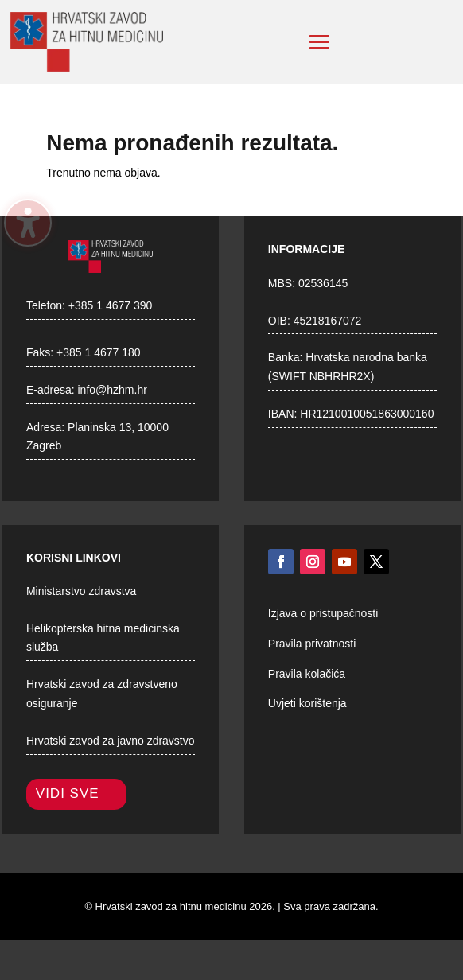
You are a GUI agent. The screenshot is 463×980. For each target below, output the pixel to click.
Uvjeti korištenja (307, 703)
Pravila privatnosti (312, 644)
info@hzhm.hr (113, 390)
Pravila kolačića (307, 674)
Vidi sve (68, 793)
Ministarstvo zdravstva (81, 591)
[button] (320, 42)
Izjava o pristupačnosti (323, 613)
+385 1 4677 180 (99, 352)
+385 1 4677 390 (111, 305)
